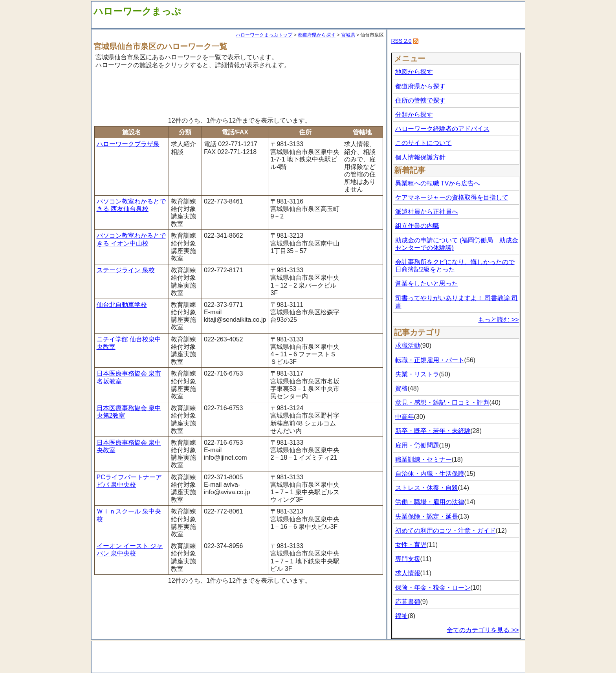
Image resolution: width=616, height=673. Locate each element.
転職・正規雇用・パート (430, 360)
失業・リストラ (417, 374)
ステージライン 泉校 (126, 270)
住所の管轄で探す (420, 100)
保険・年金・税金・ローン (433, 588)
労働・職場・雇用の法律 (430, 502)
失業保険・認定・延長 (427, 516)
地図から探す (414, 72)
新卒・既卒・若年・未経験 (433, 431)
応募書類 (408, 602)
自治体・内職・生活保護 (430, 474)
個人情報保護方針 (420, 157)
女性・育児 (411, 545)
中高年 (405, 417)
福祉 (401, 616)
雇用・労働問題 (417, 445)
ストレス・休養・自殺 (427, 488)
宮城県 (348, 35)
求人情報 (408, 573)
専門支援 (408, 559)
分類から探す (414, 115)
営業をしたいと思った (427, 283)
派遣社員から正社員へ (427, 212)
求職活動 (408, 346)
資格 (401, 388)
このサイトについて (423, 143)
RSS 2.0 (401, 41)
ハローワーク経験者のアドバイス (442, 129)
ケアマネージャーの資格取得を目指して (452, 197)
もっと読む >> (498, 320)
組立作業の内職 (417, 226)
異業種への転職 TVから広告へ (438, 183)
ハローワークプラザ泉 (128, 144)
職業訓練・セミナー (423, 459)
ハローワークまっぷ (137, 11)
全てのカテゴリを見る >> (483, 630)
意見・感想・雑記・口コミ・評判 (442, 403)
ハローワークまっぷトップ (264, 35)
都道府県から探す (317, 35)
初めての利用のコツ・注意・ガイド (445, 531)
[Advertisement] (239, 92)
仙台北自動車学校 (122, 305)
